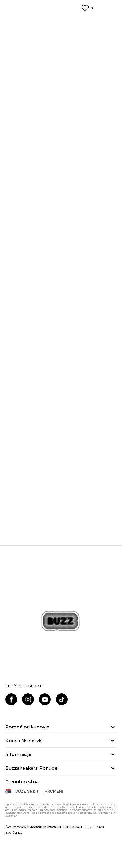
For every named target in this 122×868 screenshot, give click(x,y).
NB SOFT (77, 827)
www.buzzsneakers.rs (37, 827)
